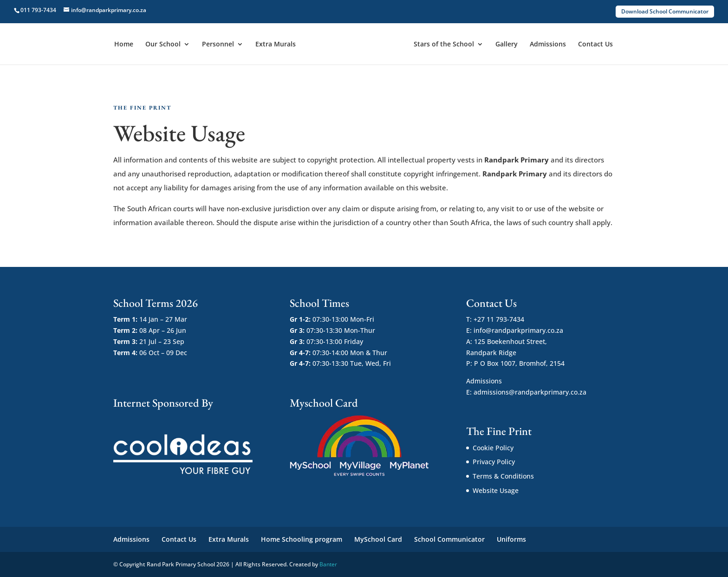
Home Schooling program (302, 539)
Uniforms (511, 539)
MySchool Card (378, 539)
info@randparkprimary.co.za (518, 330)
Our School (163, 45)
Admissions (548, 45)
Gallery (507, 45)
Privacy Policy (494, 462)
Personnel (218, 45)
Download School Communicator (665, 11)
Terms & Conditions (503, 476)
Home (124, 45)
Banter (328, 564)
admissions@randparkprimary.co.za (530, 392)
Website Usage (496, 490)
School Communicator (449, 539)
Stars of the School (444, 45)
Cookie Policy (493, 448)
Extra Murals (276, 45)
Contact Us (595, 45)
